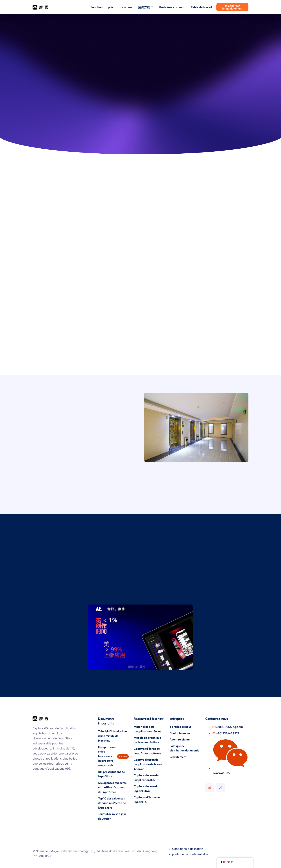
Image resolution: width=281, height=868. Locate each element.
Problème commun (172, 7)
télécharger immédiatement (232, 7)
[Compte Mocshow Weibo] (210, 788)
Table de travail (201, 7)
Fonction (97, 7)
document (126, 7)
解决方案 (145, 7)
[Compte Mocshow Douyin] (221, 788)
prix (111, 7)
